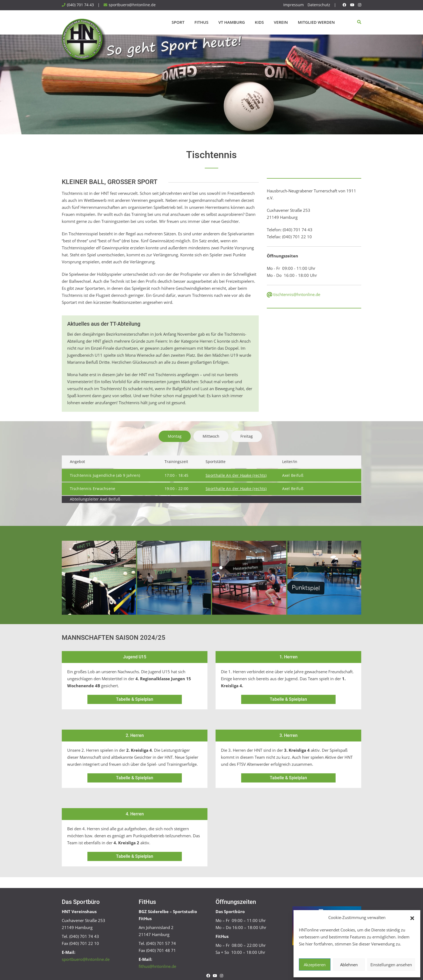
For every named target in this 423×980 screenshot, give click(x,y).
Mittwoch (211, 436)
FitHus (202, 22)
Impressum (294, 5)
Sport (178, 22)
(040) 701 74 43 (80, 5)
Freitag (247, 436)
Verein (281, 22)
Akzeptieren (315, 965)
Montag (175, 436)
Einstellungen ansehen (391, 965)
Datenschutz (319, 5)
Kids (259, 22)
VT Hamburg (231, 22)
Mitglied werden (316, 22)
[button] (412, 918)
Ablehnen (349, 965)
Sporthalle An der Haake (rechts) (236, 475)
